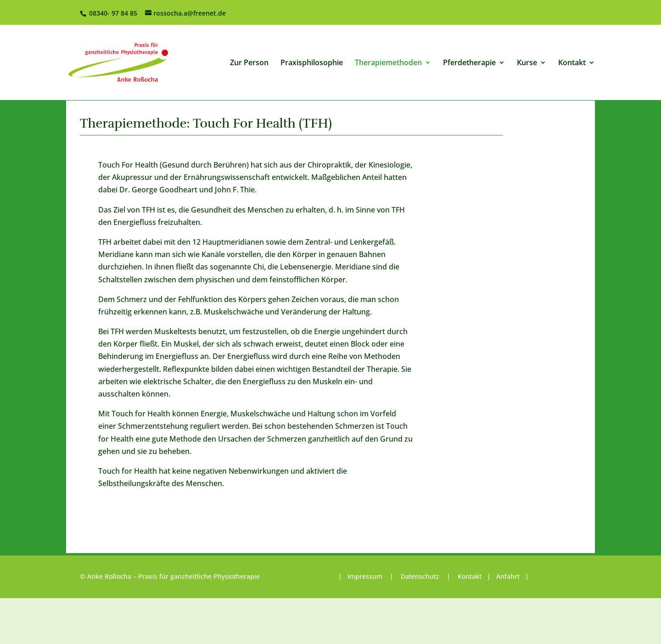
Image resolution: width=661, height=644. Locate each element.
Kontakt (572, 63)
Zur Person (249, 63)
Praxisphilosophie (312, 63)
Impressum (366, 576)
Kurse (527, 63)
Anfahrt (508, 576)
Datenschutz (420, 576)
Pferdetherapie (469, 63)
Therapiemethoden (388, 63)
